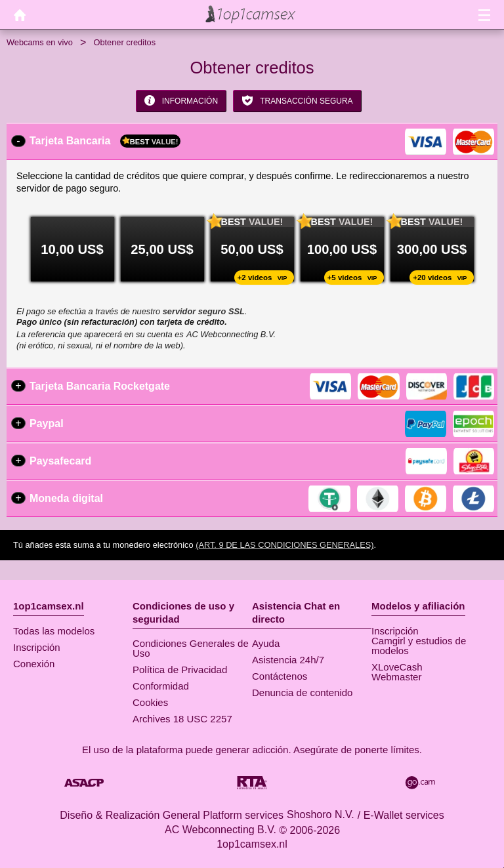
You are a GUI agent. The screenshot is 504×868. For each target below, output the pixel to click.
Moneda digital (66, 498)
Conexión (34, 664)
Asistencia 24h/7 (288, 660)
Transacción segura (297, 100)
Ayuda (266, 643)
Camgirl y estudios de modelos (419, 646)
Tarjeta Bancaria (105, 141)
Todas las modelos (54, 631)
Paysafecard (60, 461)
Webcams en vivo (40, 42)
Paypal (47, 424)
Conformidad (161, 686)
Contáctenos (280, 676)
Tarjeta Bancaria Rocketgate (100, 386)
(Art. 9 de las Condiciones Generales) (284, 545)
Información (181, 100)
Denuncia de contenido (302, 692)
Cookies (150, 702)
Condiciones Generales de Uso (191, 648)
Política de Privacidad (180, 670)
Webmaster (396, 677)
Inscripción (37, 647)
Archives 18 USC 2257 (182, 719)
